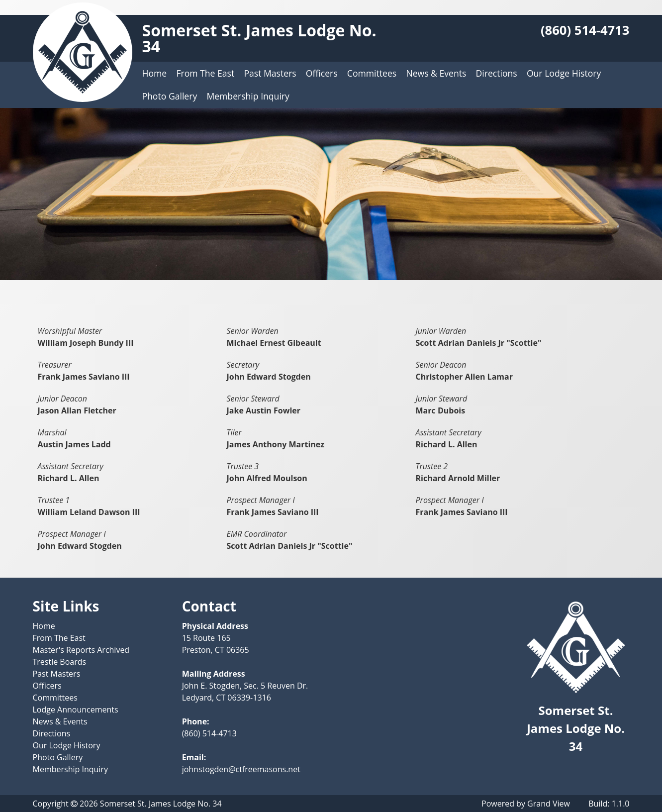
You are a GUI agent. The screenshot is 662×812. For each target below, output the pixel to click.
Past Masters (270, 73)
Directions (497, 73)
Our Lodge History (564, 73)
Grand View (549, 804)
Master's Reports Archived (81, 650)
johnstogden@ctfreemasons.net (241, 769)
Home (155, 73)
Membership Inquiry (248, 96)
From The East (205, 73)
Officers (322, 73)
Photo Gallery (170, 96)
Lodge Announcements (76, 710)
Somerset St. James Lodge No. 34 (259, 38)
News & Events (436, 73)
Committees (372, 73)
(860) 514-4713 (585, 30)
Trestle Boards (60, 662)
